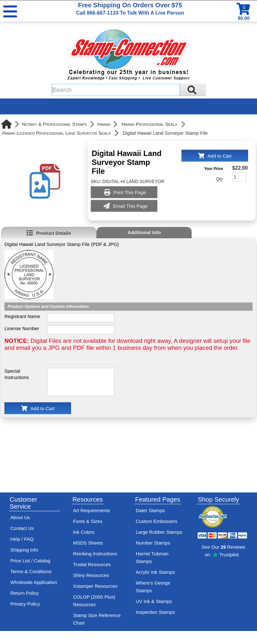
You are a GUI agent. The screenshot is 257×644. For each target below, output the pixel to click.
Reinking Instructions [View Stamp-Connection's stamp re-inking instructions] (95, 554)
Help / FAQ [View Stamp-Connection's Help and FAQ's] (22, 539)
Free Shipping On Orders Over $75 (130, 9)
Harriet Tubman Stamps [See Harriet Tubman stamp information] (152, 557)
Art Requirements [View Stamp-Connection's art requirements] (92, 510)
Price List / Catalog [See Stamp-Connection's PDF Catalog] (30, 561)
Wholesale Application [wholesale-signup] (34, 582)
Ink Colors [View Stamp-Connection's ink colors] (84, 532)
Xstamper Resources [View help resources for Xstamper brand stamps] (95, 586)
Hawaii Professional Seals (149, 124)
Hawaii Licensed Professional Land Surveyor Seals (56, 133)
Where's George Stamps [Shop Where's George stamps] (153, 587)
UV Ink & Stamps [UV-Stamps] (154, 601)
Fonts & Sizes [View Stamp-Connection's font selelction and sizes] (88, 521)
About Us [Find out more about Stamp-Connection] (20, 517)
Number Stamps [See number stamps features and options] (153, 543)
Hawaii (104, 124)
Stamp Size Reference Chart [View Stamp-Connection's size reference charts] (97, 619)
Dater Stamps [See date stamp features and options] (150, 510)
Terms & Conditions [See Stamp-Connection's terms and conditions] (31, 571)
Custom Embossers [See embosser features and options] (157, 521)
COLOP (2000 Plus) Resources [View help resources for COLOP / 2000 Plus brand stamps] (94, 601)
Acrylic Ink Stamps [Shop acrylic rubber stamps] (155, 572)
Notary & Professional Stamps (55, 124)
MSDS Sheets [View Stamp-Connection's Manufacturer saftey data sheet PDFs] (88, 543)
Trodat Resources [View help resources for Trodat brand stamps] (92, 564)
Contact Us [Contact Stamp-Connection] (22, 528)
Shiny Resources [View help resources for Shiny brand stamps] (91, 575)
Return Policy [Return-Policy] (25, 593)
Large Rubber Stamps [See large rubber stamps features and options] (159, 532)
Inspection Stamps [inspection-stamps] (155, 612)
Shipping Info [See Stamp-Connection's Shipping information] (24, 550)
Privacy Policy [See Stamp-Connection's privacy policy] (25, 604)
